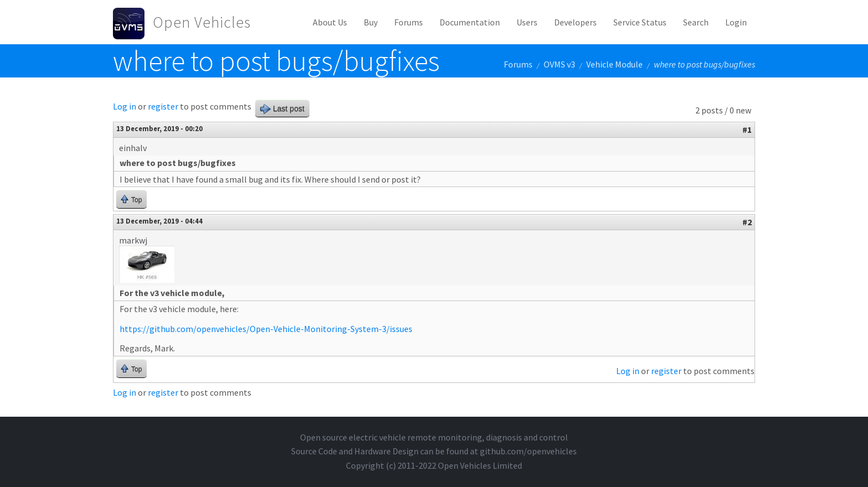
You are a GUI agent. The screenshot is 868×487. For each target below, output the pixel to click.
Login (736, 22)
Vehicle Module (614, 64)
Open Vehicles (202, 22)
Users (527, 22)
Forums (409, 22)
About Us (330, 22)
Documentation (470, 22)
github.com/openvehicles (528, 451)
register (163, 106)
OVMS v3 (559, 64)
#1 (747, 129)
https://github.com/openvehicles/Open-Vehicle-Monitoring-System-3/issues (266, 329)
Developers (575, 22)
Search (696, 22)
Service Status (640, 22)
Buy (371, 22)
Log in (125, 106)
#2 (747, 222)
